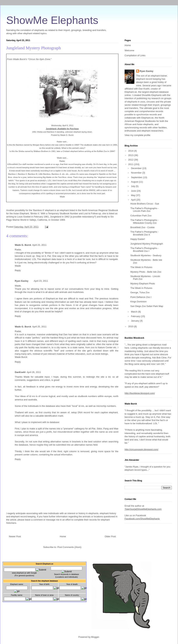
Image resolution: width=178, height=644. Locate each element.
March (135, 312)
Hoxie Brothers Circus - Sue (145, 204)
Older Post (110, 536)
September (137, 177)
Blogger (95, 637)
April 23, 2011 (39, 245)
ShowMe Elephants (52, 20)
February (136, 316)
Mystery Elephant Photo (143, 284)
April (134, 200)
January (135, 321)
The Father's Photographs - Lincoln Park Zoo (144, 210)
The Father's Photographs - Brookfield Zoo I (144, 250)
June (134, 191)
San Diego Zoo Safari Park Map (147, 306)
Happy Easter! (138, 239)
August (135, 182)
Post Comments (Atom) (69, 547)
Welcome (129, 50)
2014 (131, 151)
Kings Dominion (138, 302)
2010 (131, 326)
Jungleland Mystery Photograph (34, 48)
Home (63, 536)
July (133, 186)
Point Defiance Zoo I (141, 297)
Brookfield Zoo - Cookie (142, 227)
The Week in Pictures (141, 267)
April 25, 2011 (39, 327)
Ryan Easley (22, 281)
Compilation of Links (135, 55)
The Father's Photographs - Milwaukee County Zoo (144, 221)
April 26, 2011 (34, 372)
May (133, 195)
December (137, 168)
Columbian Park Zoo (141, 216)
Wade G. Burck (23, 245)
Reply (18, 270)
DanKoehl (20, 372)
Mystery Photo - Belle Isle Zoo (146, 272)
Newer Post (15, 536)
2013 (131, 155)
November (137, 173)
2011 (131, 164)
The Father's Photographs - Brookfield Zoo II (144, 233)
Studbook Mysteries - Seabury (146, 255)
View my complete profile (137, 135)
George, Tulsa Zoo (140, 292)
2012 (131, 160)
